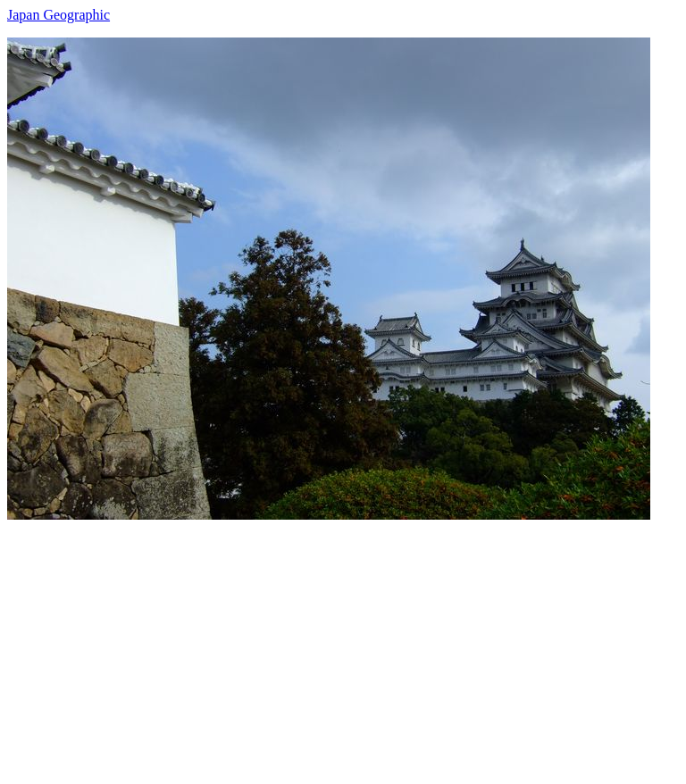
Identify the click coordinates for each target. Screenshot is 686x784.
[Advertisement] (343, 645)
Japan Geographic (59, 15)
